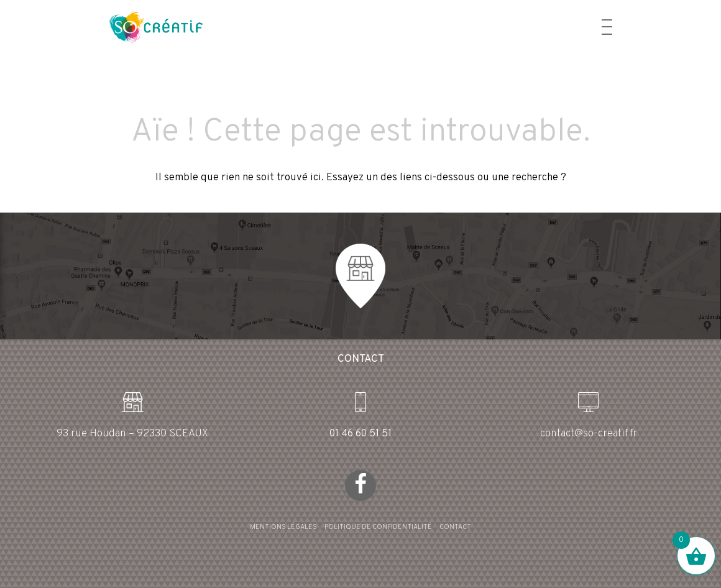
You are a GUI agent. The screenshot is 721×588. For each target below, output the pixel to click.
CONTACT (455, 527)
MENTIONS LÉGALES (283, 527)
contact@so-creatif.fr (589, 434)
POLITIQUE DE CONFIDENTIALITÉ (378, 527)
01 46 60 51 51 (360, 434)
